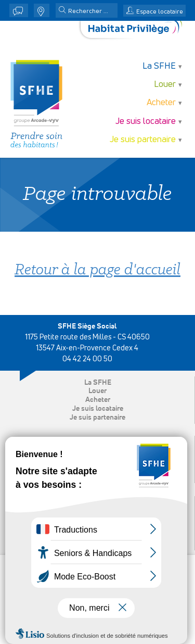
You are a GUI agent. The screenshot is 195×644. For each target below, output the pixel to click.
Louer (165, 85)
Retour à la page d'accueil (97, 270)
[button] (62, 11)
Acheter (161, 103)
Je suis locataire (146, 122)
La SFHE (159, 66)
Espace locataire (160, 12)
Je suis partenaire (143, 140)
